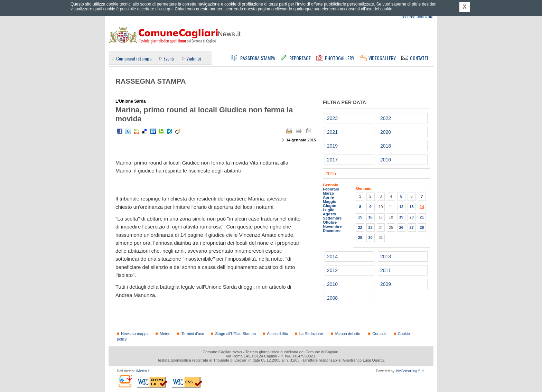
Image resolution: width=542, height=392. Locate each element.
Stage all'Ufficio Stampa (235, 334)
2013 (386, 256)
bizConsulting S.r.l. (411, 371)
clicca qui (164, 9)
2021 (332, 132)
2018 (386, 146)
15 (360, 217)
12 (401, 207)
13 (411, 207)
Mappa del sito (348, 334)
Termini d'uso (193, 334)
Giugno (330, 206)
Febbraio (331, 189)
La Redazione (311, 334)
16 (370, 217)
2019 (332, 146)
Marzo (328, 193)
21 (422, 217)
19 (401, 217)
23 (370, 227)
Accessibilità (277, 334)
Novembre (332, 226)
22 (360, 227)
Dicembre (332, 231)
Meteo (165, 334)
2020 (386, 132)
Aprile (328, 197)
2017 (332, 160)
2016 (386, 160)
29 (360, 237)
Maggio (330, 202)
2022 (386, 118)
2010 (332, 284)
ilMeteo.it (142, 371)
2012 (332, 270)
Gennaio (331, 185)
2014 (332, 256)
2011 (386, 270)
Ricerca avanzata (417, 17)
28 (422, 227)
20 (411, 217)
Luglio (329, 210)
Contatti (379, 334)
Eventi (169, 58)
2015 (331, 174)
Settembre (332, 218)
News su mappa (135, 334)
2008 (332, 298)
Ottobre (330, 222)
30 (370, 237)
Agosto (329, 214)
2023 (332, 118)
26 (401, 227)
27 (411, 227)
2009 (386, 284)
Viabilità (194, 58)
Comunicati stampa (134, 58)
